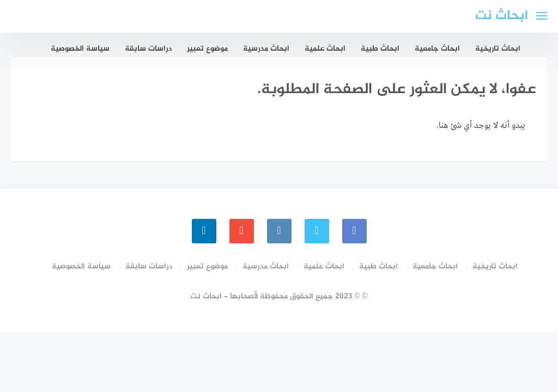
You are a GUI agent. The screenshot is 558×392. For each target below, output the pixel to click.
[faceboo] (354, 231)
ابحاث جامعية (437, 49)
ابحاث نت (502, 16)
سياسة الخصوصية (80, 49)
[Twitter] (317, 231)
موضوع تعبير (207, 49)
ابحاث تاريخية (498, 49)
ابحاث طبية (380, 49)
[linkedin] (204, 231)
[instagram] (279, 231)
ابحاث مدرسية (266, 49)
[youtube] (242, 231)
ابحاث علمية (325, 49)
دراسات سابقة (148, 49)
